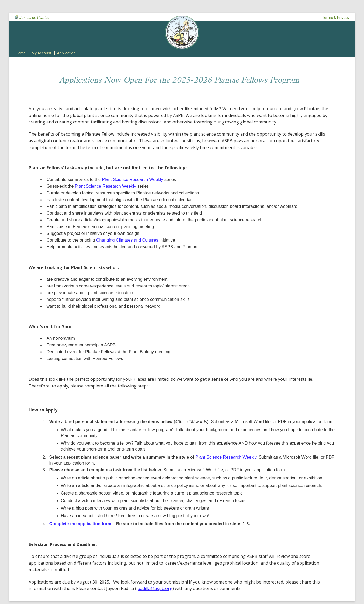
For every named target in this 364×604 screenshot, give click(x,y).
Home (21, 53)
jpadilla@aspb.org (154, 588)
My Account (41, 53)
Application (66, 53)
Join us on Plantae (34, 18)
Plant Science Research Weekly (132, 179)
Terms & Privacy (336, 18)
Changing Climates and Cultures (127, 240)
